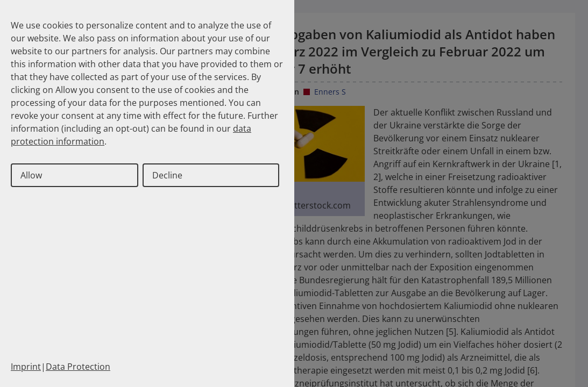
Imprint (26, 367)
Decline (167, 175)
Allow (31, 175)
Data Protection (78, 367)
